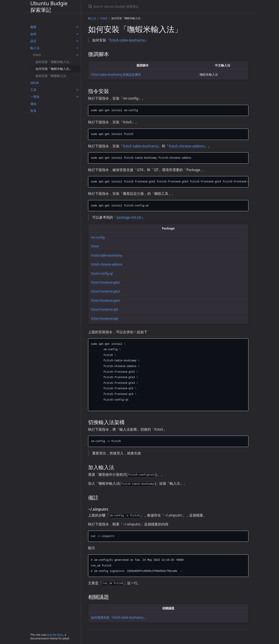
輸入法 (35, 48)
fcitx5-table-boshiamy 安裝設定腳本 (116, 74)
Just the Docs (55, 635)
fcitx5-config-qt (102, 273)
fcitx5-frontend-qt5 (105, 309)
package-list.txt (129, 217)
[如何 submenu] (77, 34)
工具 (33, 90)
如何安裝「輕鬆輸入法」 (52, 76)
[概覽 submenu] (77, 27)
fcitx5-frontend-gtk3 (105, 291)
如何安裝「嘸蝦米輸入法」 (54, 69)
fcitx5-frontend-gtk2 (105, 282)
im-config (98, 237)
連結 (33, 104)
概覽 (33, 27)
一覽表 (35, 97)
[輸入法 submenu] (77, 48)
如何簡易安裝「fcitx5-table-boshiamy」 (119, 617)
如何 (33, 34)
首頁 (33, 111)
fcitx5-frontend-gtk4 (105, 300)
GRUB (34, 83)
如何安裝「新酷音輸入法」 (54, 62)
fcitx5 (37, 55)
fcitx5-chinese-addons (187, 146)
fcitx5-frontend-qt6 (105, 319)
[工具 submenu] (77, 90)
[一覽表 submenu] (77, 97)
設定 (33, 41)
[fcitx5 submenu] (77, 55)
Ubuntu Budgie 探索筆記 (49, 6)
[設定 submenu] (77, 41)
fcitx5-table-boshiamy (127, 40)
